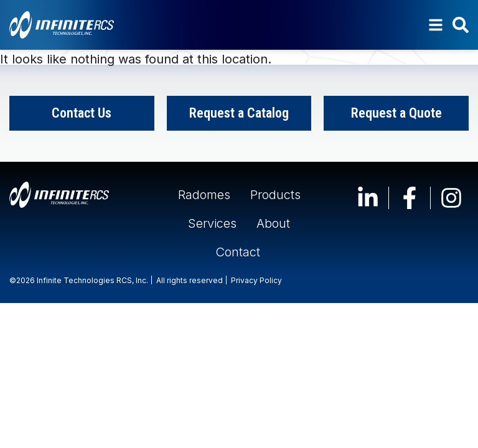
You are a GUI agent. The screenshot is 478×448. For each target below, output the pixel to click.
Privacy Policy (256, 280)
